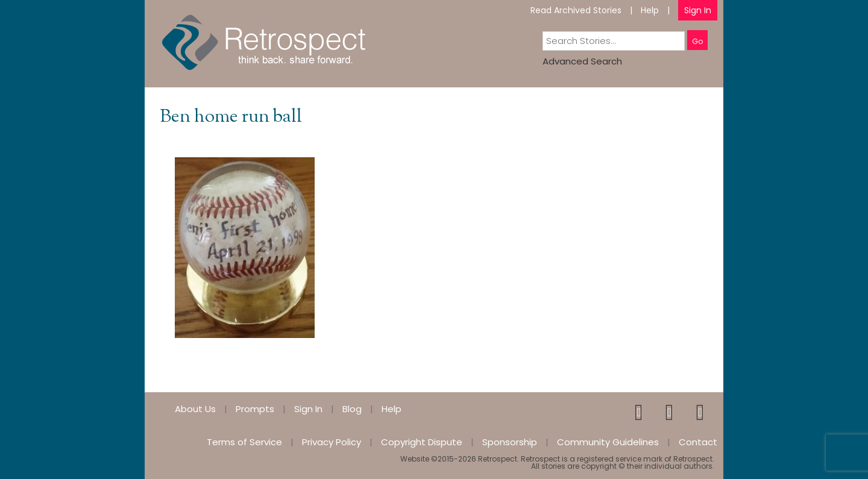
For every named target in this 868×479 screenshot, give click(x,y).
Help (650, 10)
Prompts (255, 409)
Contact (698, 442)
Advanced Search (582, 61)
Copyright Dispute (422, 442)
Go (697, 41)
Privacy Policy (332, 442)
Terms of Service (244, 442)
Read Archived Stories (576, 10)
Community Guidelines (608, 442)
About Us (195, 409)
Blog (352, 409)
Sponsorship (510, 442)
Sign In (698, 10)
